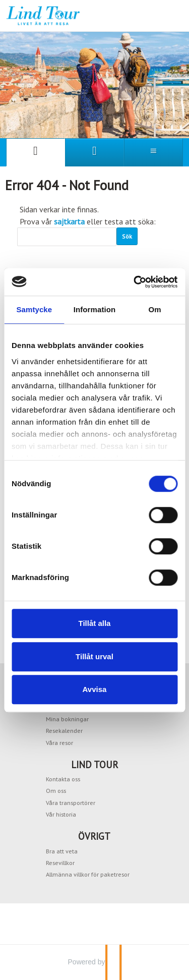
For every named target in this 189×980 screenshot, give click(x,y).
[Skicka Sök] (127, 236)
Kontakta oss (63, 779)
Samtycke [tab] (34, 309)
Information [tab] (95, 309)
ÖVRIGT (94, 836)
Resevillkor (60, 862)
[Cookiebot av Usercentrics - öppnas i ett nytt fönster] (135, 282)
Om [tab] (155, 309)
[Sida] (36, 152)
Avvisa (95, 689)
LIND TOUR (94, 765)
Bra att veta (62, 851)
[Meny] (153, 152)
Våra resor (59, 742)
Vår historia (61, 814)
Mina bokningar (67, 719)
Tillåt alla (95, 623)
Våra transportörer (71, 802)
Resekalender (64, 730)
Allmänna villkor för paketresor (88, 874)
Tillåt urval (94, 656)
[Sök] (67, 237)
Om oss (56, 790)
